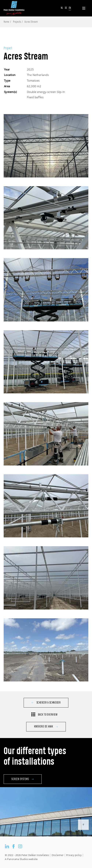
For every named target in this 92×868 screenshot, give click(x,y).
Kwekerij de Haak (46, 727)
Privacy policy (74, 855)
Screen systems (23, 791)
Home (7, 22)
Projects (17, 22)
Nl (62, 8)
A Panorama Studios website (21, 859)
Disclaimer (58, 855)
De (66, 8)
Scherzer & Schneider (46, 703)
